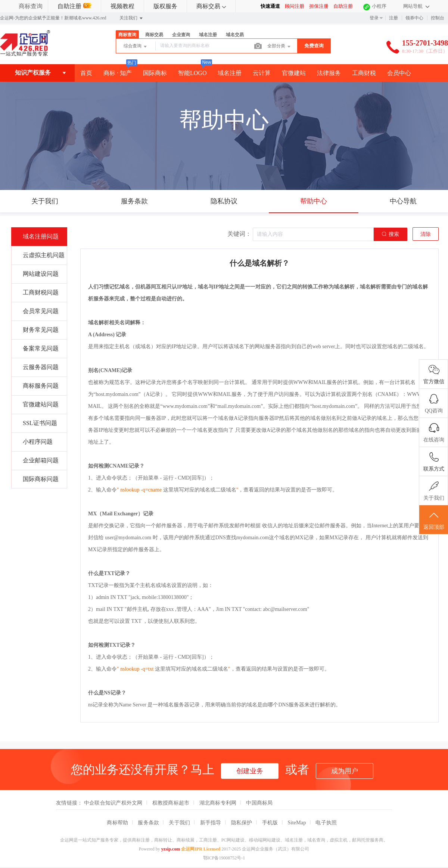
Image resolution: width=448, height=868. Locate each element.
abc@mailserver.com (285, 609)
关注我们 (132, 18)
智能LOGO (192, 73)
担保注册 (319, 6)
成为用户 (345, 771)
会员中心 (399, 73)
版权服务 (165, 6)
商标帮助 (117, 822)
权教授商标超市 (171, 803)
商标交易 (211, 6)
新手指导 (211, 822)
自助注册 (74, 6)
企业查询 (181, 35)
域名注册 (208, 35)
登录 (374, 18)
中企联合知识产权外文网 (113, 803)
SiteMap (297, 822)
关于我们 (179, 822)
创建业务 (250, 771)
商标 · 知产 (118, 73)
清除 (426, 234)
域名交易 (235, 35)
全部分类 (279, 47)
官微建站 (294, 73)
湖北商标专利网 (218, 803)
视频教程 (122, 6)
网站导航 (416, 6)
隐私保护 (242, 822)
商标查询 (31, 6)
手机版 (270, 822)
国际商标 (155, 73)
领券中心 (414, 18)
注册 (393, 18)
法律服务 (329, 73)
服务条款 (148, 822)
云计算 (262, 73)
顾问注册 (295, 6)
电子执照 (326, 822)
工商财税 (364, 73)
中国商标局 (259, 803)
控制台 (438, 18)
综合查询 (136, 47)
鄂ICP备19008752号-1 (224, 858)
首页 (86, 73)
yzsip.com (171, 849)
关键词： (239, 234)
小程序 (379, 6)
